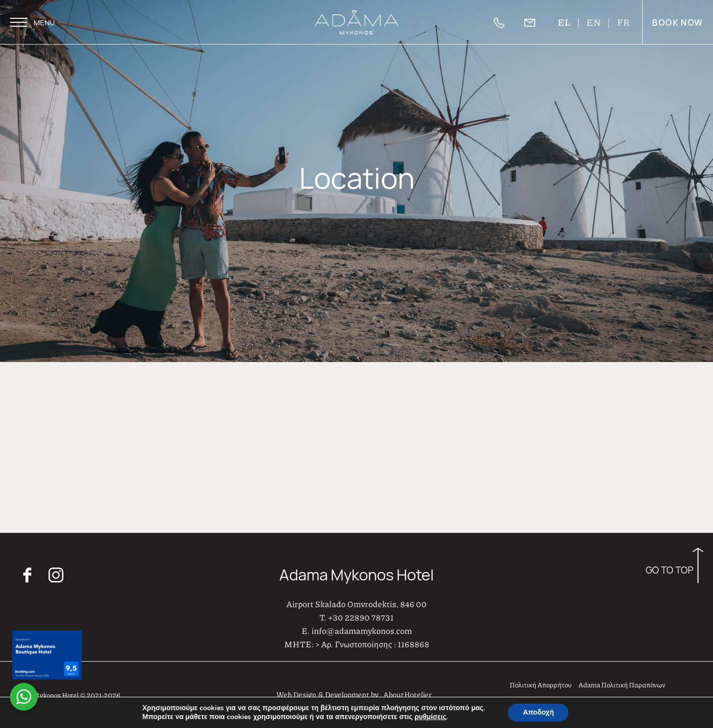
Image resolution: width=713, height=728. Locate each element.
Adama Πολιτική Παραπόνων (622, 682)
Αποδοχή (538, 712)
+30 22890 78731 (361, 615)
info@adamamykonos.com (362, 628)
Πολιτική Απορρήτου (541, 682)
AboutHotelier (407, 692)
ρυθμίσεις (430, 717)
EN (594, 22)
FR (623, 22)
